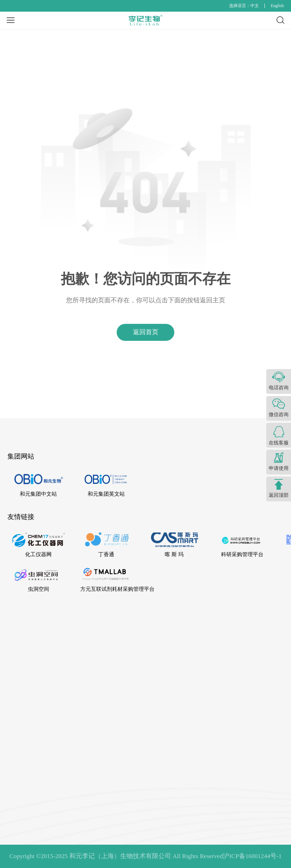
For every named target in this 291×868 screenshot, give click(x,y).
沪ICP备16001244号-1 (252, 856)
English (277, 6)
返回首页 (146, 332)
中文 (255, 6)
